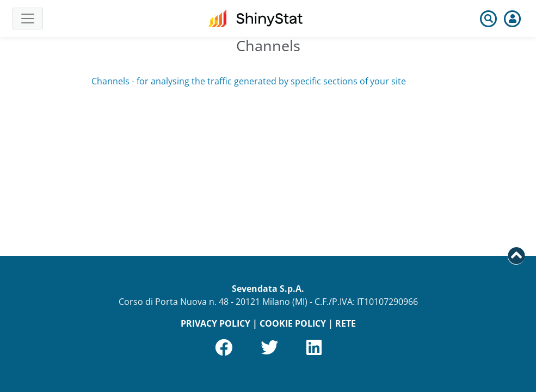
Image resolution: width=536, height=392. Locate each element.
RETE (346, 323)
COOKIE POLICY (293, 323)
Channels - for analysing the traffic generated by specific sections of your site (249, 81)
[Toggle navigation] (28, 19)
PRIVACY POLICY (215, 323)
